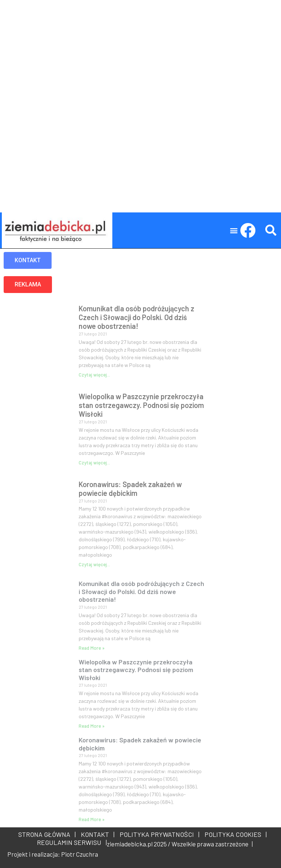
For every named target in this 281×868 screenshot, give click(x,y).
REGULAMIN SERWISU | (70, 842)
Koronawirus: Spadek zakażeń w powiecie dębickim (130, 489)
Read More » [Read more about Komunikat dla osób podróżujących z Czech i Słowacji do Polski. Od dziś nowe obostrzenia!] (92, 648)
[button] (234, 231)
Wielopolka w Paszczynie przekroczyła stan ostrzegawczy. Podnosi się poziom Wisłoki (141, 405)
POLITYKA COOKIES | (234, 834)
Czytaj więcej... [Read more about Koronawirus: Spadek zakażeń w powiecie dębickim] (94, 564)
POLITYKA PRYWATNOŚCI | (158, 834)
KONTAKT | (96, 834)
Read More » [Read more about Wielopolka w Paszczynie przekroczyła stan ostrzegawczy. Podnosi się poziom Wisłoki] (92, 726)
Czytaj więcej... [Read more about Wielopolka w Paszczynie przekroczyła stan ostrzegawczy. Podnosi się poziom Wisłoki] (94, 463)
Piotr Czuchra (80, 854)
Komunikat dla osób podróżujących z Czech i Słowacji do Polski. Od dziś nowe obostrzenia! (136, 317)
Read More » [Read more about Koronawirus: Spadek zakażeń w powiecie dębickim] (92, 819)
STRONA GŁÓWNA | (47, 834)
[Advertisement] (140, 51)
